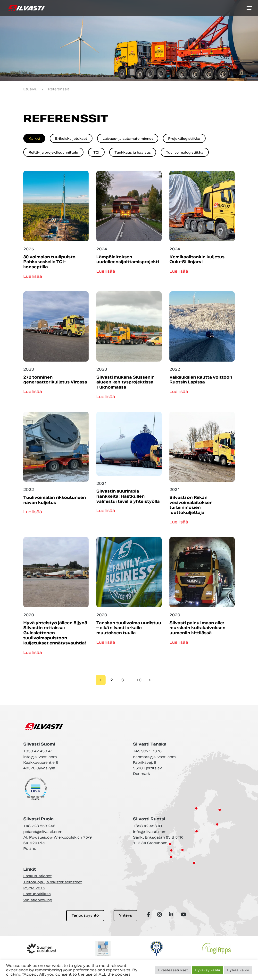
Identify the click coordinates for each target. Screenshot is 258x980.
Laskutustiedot (37, 876)
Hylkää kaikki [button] (238, 970)
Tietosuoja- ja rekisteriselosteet (53, 882)
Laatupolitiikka (37, 894)
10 (139, 680)
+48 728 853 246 (39, 826)
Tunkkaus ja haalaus (133, 152)
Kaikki (34, 139)
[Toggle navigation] (249, 8)
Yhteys (125, 915)
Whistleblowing (38, 900)
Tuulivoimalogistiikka (185, 152)
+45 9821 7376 (147, 751)
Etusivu (30, 89)
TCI (96, 152)
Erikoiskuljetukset (71, 139)
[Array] (149, 915)
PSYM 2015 (34, 888)
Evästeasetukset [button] (173, 970)
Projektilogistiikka (184, 139)
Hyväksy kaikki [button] (207, 970)
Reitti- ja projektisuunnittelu (53, 152)
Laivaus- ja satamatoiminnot (128, 139)
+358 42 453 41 (38, 751)
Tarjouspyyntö (85, 915)
